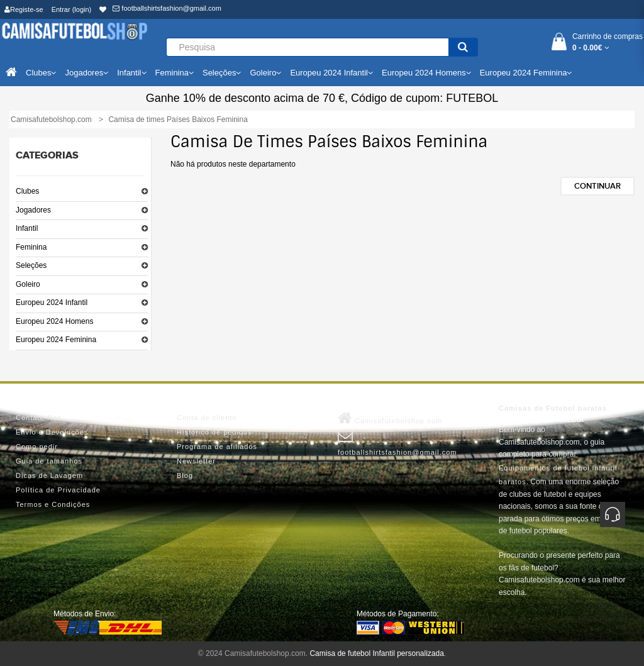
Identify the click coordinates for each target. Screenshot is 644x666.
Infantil (27, 228)
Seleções (31, 265)
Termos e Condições (53, 504)
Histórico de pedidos (214, 432)
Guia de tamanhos (49, 461)
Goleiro (28, 284)
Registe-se (24, 9)
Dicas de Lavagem (49, 475)
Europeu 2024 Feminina (56, 340)
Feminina (31, 247)
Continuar (597, 186)
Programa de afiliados (217, 447)
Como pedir (37, 447)
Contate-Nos (39, 418)
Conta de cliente (207, 418)
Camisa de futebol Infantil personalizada (376, 653)
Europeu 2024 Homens (54, 321)
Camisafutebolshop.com (390, 418)
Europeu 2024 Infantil (52, 302)
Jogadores (33, 210)
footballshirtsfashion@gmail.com (167, 8)
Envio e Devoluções (52, 432)
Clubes (27, 191)
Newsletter (196, 461)
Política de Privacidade (58, 490)
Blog (185, 475)
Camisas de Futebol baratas (553, 408)
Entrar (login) (72, 9)
